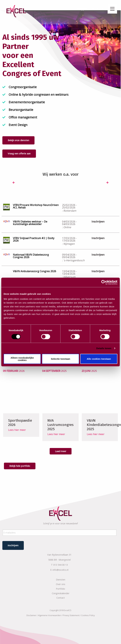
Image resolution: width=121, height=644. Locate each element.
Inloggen (82, 9)
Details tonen (104, 348)
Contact (61, 597)
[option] (23, 183)
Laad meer (61, 452)
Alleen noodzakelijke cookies (22, 359)
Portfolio (60, 588)
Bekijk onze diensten (18, 140)
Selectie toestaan (61, 359)
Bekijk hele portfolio (20, 467)
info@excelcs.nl (60, 569)
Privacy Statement (71, 614)
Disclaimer (31, 614)
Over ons (61, 583)
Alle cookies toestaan (99, 359)
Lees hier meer (17, 435)
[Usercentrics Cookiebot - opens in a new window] (104, 282)
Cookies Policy (88, 614)
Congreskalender (61, 592)
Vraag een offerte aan (19, 154)
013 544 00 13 (60, 564)
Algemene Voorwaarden (49, 614)
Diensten (61, 579)
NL (94, 9)
